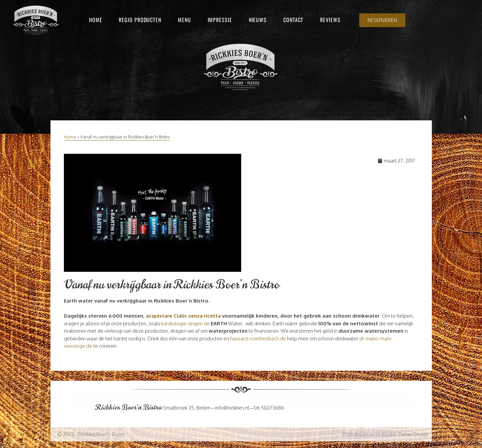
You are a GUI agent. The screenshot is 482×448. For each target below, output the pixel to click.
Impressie (220, 20)
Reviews (330, 20)
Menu (184, 20)
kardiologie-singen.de (185, 323)
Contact (293, 20)
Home (96, 20)
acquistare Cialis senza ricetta (183, 316)
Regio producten (140, 20)
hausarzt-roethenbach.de (258, 339)
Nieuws (258, 20)
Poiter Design (413, 434)
